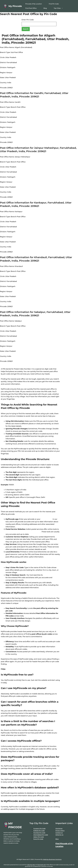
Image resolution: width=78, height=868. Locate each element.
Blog (45, 8)
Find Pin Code (54, 4)
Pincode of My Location (34, 4)
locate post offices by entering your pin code (23, 532)
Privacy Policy (60, 831)
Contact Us (59, 833)
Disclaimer (59, 828)
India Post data (31, 865)
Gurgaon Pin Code (39, 828)
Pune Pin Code (38, 839)
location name (46, 519)
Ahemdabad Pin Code (41, 835)
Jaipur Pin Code (39, 837)
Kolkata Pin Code (39, 831)
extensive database (51, 575)
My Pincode (15, 6)
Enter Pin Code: (28, 20)
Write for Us (59, 835)
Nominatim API (42, 865)
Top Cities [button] (60, 8)
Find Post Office (31, 8)
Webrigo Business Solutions (52, 859)
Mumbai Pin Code (39, 833)
